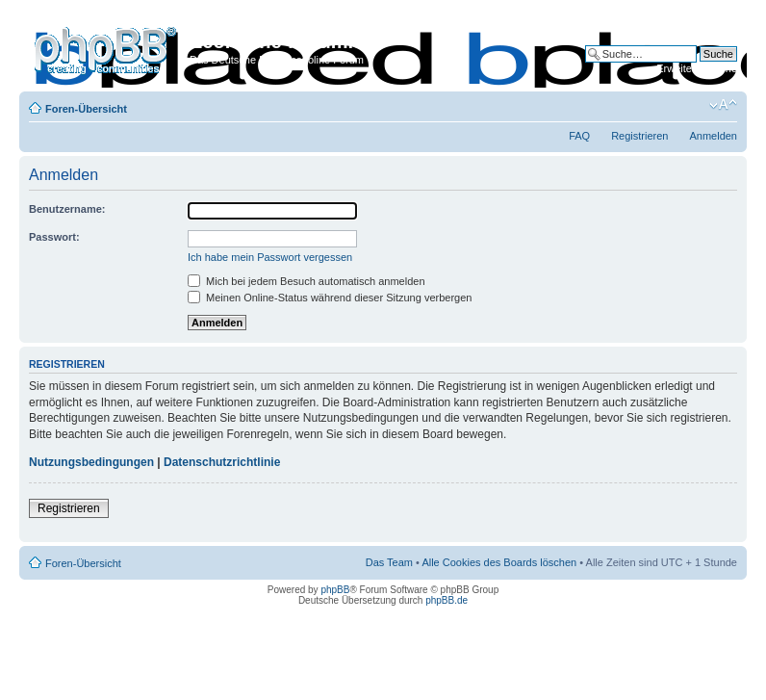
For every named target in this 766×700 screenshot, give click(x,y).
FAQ (579, 136)
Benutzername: (67, 209)
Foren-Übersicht (86, 109)
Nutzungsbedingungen (91, 462)
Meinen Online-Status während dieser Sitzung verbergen (330, 298)
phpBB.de (447, 600)
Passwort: (54, 237)
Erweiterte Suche (697, 68)
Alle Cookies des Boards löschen (499, 562)
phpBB (335, 590)
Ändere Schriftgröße (723, 105)
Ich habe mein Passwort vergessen (270, 257)
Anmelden (713, 136)
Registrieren (639, 136)
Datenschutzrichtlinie (222, 462)
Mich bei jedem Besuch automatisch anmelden (306, 281)
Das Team (389, 562)
